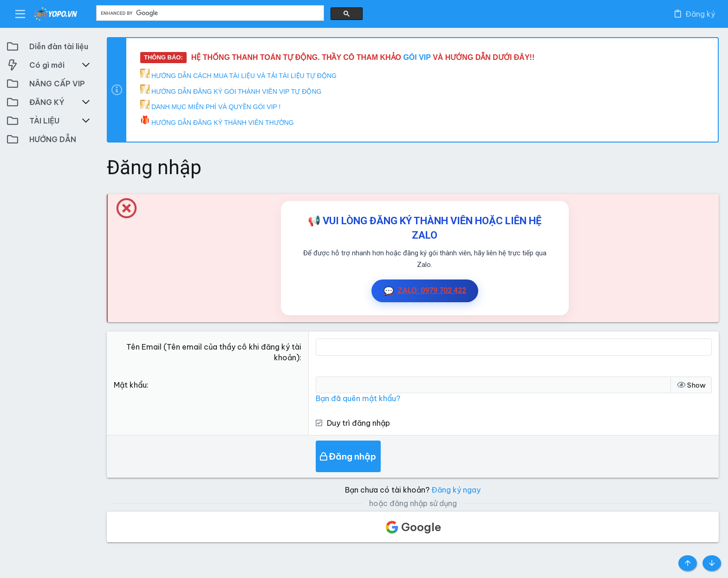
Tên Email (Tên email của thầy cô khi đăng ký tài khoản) (214, 352)
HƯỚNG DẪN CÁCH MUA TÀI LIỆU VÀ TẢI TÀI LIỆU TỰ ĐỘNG (238, 74)
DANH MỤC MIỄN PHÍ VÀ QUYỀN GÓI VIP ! (210, 105)
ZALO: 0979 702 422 (425, 291)
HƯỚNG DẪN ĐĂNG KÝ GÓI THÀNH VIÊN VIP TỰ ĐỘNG (231, 90)
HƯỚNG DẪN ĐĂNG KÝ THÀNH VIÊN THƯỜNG (217, 121)
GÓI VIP (418, 57)
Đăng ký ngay (456, 490)
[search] (209, 13)
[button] (20, 14)
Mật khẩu (130, 385)
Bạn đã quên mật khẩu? (358, 398)
